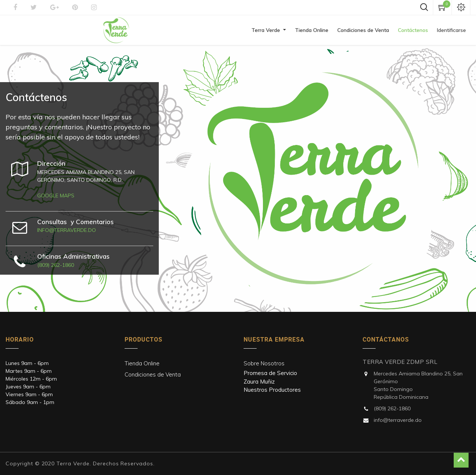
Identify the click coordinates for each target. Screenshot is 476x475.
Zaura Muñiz (259, 382)
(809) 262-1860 (56, 265)
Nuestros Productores (272, 390)
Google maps (56, 196)
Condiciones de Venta (153, 374)
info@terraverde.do (67, 230)
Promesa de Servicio (270, 373)
